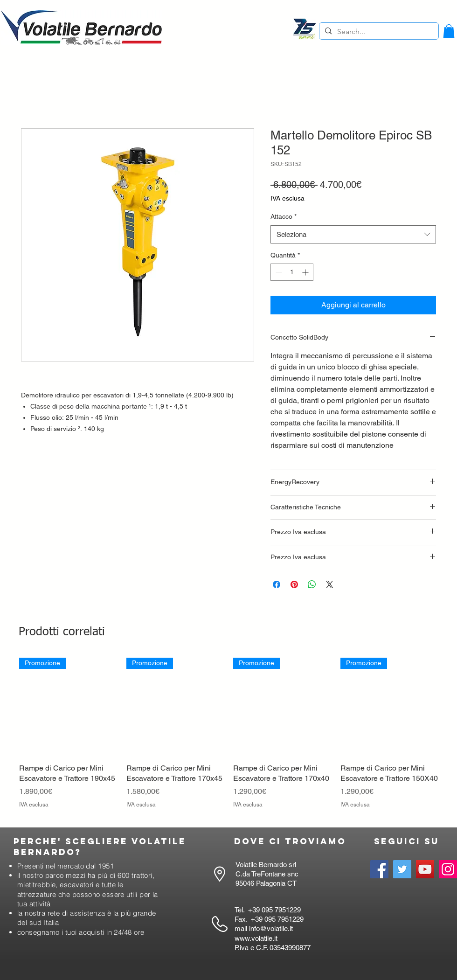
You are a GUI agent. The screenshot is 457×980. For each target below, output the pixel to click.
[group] (228, 738)
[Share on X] (330, 584)
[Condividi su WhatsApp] (312, 584)
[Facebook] (379, 869)
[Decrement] (278, 272)
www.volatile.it (256, 938)
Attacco (284, 216)
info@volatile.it (271, 928)
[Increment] (306, 272)
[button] (449, 31)
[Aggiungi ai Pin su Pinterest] (294, 584)
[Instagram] (448, 869)
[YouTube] (425, 869)
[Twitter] (402, 869)
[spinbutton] (292, 272)
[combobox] (353, 234)
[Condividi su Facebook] (277, 584)
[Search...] (378, 32)
